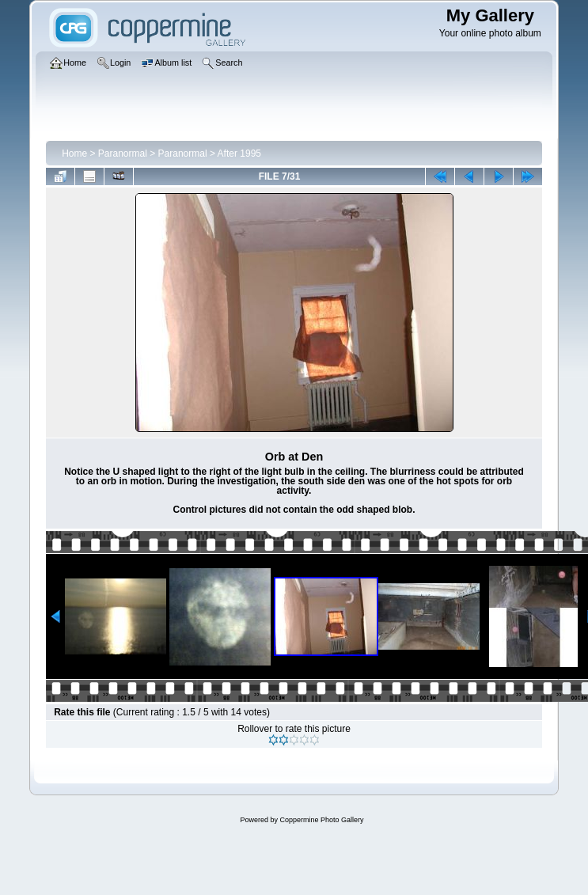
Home (74, 154)
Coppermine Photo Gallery (321, 820)
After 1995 (239, 154)
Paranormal (123, 154)
